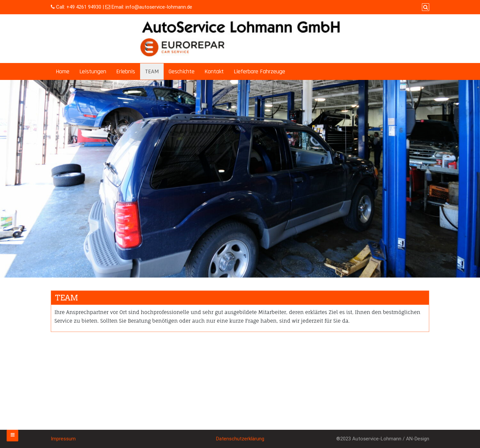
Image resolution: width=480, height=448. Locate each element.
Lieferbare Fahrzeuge (259, 71)
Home (63, 71)
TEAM (152, 71)
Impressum (63, 439)
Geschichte (182, 71)
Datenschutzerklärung (240, 439)
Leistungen (93, 71)
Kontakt (214, 71)
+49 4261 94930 (84, 7)
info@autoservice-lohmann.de (159, 7)
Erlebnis (126, 71)
